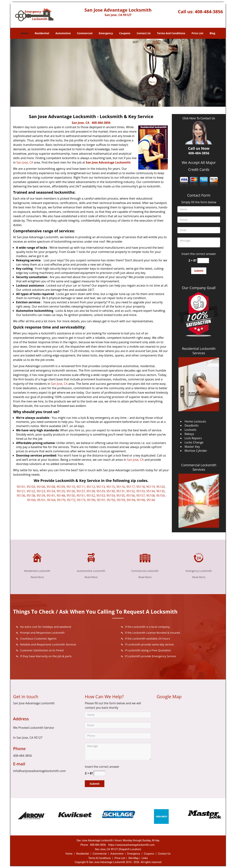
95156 (131, 496)
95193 (121, 500)
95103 (31, 487)
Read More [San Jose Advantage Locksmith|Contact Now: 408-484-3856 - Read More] (37, 577)
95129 (101, 491)
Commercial (85, 33)
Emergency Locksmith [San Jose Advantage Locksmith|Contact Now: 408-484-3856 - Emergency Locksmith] (199, 571)
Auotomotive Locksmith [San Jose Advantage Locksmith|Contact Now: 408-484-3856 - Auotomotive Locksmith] (91, 571)
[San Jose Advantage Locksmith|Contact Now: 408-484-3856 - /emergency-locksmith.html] (199, 557)
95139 (41, 496)
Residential (42, 33)
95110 (71, 487)
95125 (61, 491)
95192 (111, 500)
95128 (91, 491)
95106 (41, 487)
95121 (21, 491)
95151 (81, 496)
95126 (71, 491)
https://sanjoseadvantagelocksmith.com (132, 845)
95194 (131, 500)
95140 (151, 500)
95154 (111, 496)
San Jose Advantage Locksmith (108, 162)
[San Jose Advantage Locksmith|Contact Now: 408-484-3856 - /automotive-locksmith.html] (91, 557)
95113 (101, 487)
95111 (81, 487)
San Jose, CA (81, 123)
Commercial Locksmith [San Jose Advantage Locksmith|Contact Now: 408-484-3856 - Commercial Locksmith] (145, 571)
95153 (101, 496)
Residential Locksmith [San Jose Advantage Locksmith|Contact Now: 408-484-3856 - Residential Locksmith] (37, 571)
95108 (51, 487)
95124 (51, 491)
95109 (61, 487)
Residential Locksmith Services (199, 351)
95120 (160, 487)
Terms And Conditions (171, 33)
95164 (51, 500)
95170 (61, 500)
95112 (91, 487)
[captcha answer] (203, 261)
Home (25, 33)
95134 (150, 491)
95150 (71, 496)
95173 (81, 500)
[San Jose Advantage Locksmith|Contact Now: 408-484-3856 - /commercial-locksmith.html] (145, 557)
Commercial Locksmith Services (199, 467)
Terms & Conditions (100, 858)
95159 (160, 496)
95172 (71, 500)
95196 (141, 500)
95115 (111, 487)
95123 (41, 491)
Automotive (63, 33)
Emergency (106, 33)
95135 (160, 491)
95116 (121, 487)
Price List (197, 33)
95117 (131, 487)
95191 (101, 500)
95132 (131, 491)
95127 (81, 491)
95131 (121, 491)
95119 (150, 487)
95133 (140, 491)
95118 (140, 487)
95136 (21, 496)
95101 (21, 487)
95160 (31, 500)
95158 (150, 496)
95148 (61, 496)
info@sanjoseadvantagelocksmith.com (39, 771)
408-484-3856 (209, 11)
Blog (212, 33)
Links (145, 858)
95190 (91, 500)
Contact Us (144, 33)
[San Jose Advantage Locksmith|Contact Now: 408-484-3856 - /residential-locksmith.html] (37, 557)
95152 (91, 496)
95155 (121, 496)
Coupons (125, 33)
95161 (41, 500)
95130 (111, 491)
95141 (51, 496)
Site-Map (133, 858)
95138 (31, 496)
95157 (140, 496)
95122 (31, 491)
